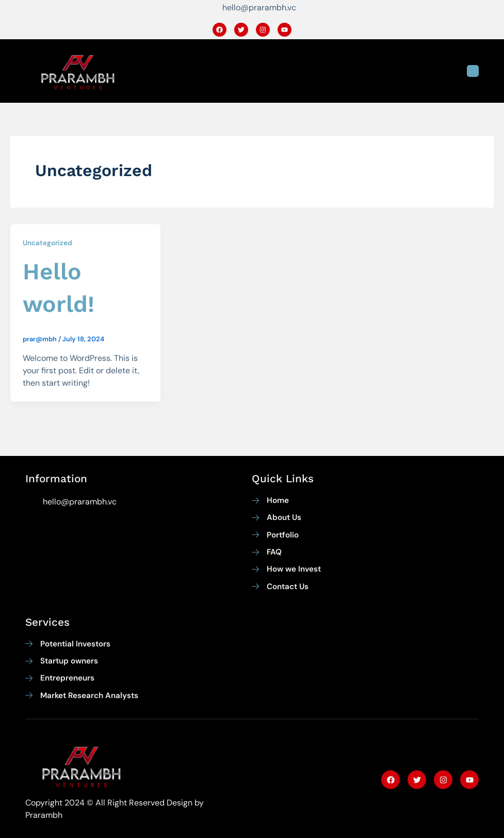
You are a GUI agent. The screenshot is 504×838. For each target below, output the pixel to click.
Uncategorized (48, 243)
